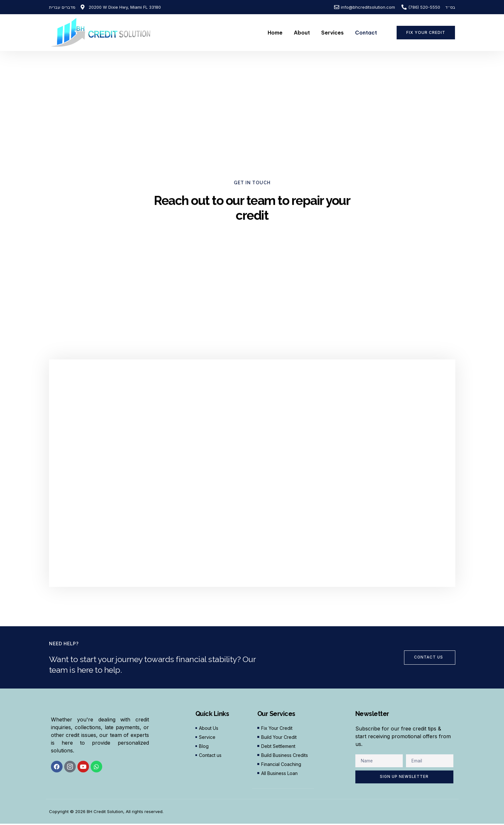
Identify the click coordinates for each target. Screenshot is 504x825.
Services (332, 33)
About (302, 33)
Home (275, 33)
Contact (366, 33)
